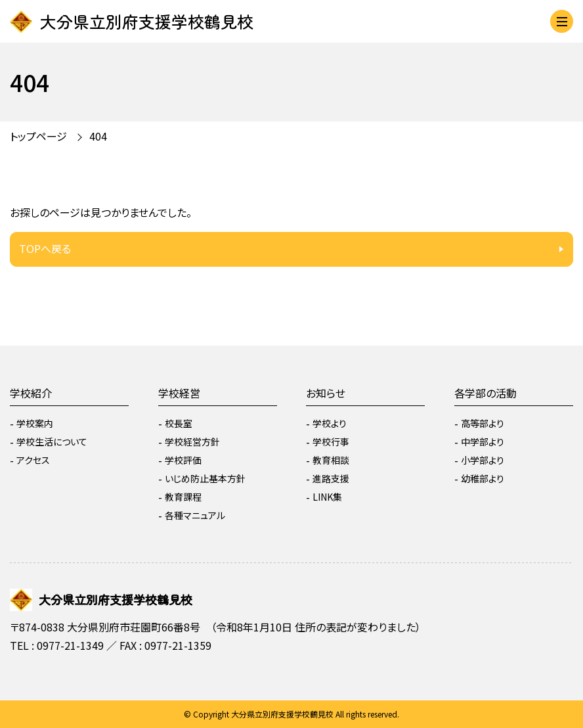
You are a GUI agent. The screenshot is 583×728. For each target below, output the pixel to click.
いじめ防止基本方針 (205, 478)
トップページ (38, 136)
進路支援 (331, 478)
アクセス (33, 460)
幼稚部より (483, 478)
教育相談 (331, 460)
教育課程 (183, 497)
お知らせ (326, 393)
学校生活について (52, 442)
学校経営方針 (192, 442)
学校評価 (183, 460)
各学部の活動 (486, 393)
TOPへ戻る (45, 248)
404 (98, 136)
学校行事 (331, 442)
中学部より (483, 442)
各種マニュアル (195, 515)
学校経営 (179, 393)
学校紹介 (31, 393)
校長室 (179, 423)
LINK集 (327, 497)
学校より (330, 423)
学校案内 (35, 423)
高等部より (483, 423)
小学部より (483, 460)
